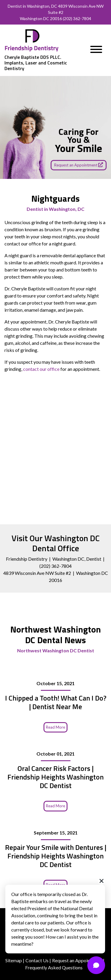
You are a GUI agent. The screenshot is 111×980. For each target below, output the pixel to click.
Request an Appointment (79, 165)
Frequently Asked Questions (54, 967)
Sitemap (14, 960)
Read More (55, 727)
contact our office (41, 369)
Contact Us (37, 960)
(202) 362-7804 (77, 18)
